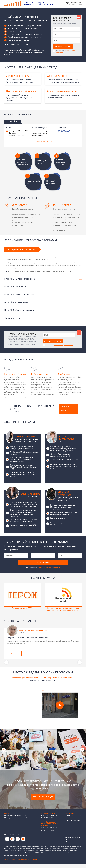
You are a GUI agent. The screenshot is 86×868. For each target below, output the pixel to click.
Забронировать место (43, 142)
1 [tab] (37, 666)
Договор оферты (10, 863)
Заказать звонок (75, 5)
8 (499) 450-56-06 (74, 3)
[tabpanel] (43, 645)
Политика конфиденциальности (27, 863)
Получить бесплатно (65, 412)
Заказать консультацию (63, 46)
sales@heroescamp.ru (72, 841)
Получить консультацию (43, 801)
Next (80, 666)
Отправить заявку (43, 566)
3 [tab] (41, 666)
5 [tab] (45, 666)
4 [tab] (43, 666)
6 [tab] (47, 666)
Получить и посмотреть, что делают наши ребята (53, 345)
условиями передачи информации (64, 349)
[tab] (43, 250)
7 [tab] (49, 666)
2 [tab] (39, 666)
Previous (6, 666)
